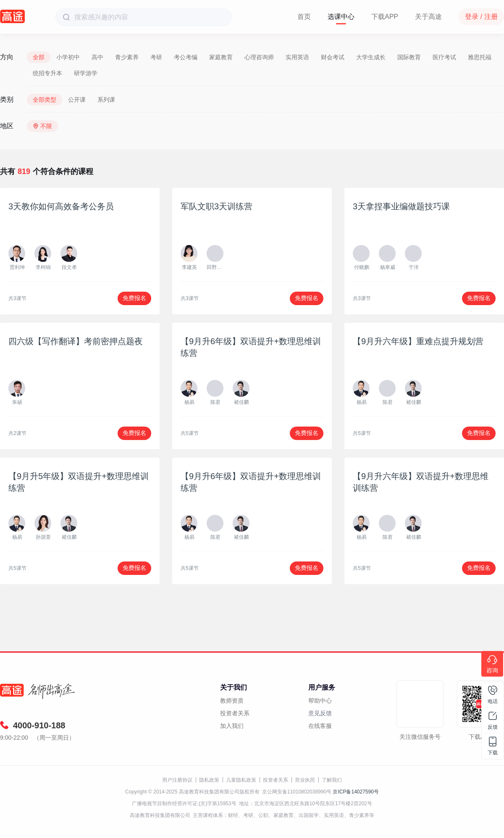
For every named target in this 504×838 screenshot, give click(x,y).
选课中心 (341, 17)
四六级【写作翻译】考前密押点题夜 (76, 341)
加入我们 (232, 726)
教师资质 (232, 701)
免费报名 (134, 298)
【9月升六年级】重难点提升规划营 (418, 341)
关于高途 (428, 17)
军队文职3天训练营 (217, 206)
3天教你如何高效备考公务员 (61, 206)
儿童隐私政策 (241, 780)
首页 (304, 17)
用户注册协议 (177, 780)
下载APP (385, 17)
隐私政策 (209, 780)
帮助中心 (320, 701)
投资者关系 (235, 713)
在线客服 (320, 726)
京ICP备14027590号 (356, 792)
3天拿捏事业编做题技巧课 (401, 206)
